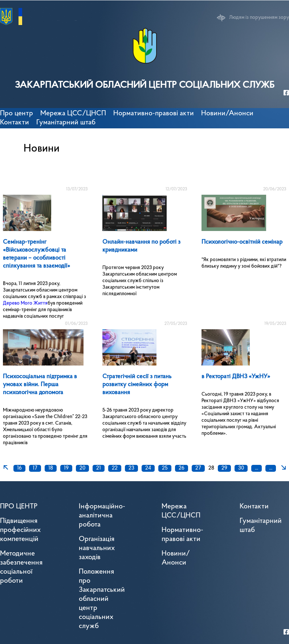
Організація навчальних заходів (97, 548)
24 (148, 468)
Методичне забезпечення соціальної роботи (21, 567)
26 (182, 468)
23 (131, 468)
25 (165, 468)
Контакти (15, 123)
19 (66, 468)
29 (224, 468)
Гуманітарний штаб (66, 123)
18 (51, 468)
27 (198, 468)
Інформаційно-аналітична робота (102, 516)
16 (19, 468)
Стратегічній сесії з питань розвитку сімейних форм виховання (137, 385)
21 (99, 468)
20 (82, 468)
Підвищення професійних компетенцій (20, 530)
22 (115, 468)
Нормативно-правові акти (154, 113)
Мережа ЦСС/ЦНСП (181, 511)
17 (35, 468)
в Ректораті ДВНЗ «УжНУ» (236, 377)
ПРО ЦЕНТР (19, 507)
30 (241, 468)
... (257, 468)
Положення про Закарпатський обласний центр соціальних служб (102, 599)
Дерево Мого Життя (25, 304)
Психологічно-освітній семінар (242, 242)
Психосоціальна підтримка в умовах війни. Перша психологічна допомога (40, 385)
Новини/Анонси (227, 113)
